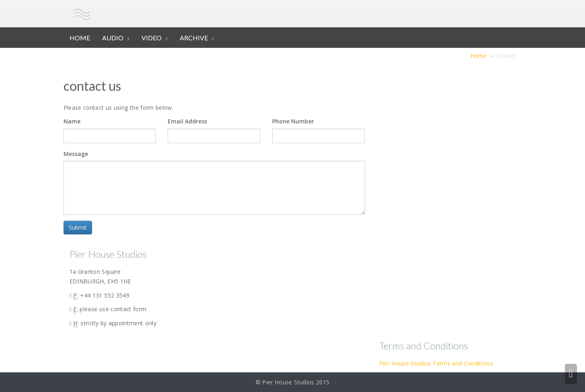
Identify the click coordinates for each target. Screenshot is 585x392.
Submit (78, 227)
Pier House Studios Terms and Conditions (436, 363)
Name (72, 121)
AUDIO (113, 38)
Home (478, 56)
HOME (80, 38)
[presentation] (119, 236)
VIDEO (152, 38)
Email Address (187, 121)
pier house (147, 14)
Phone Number (293, 121)
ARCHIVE (194, 38)
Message (76, 154)
